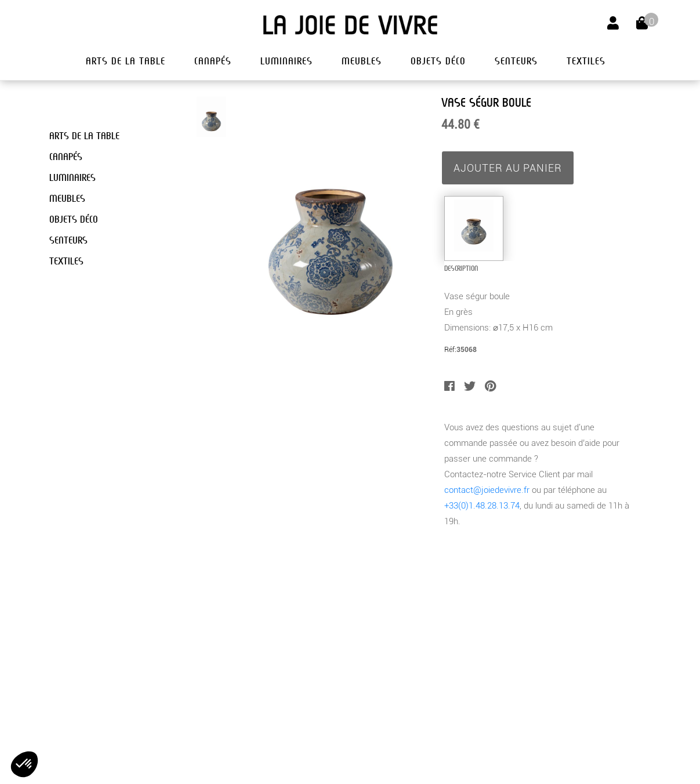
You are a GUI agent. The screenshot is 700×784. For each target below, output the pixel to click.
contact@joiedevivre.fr (487, 490)
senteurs (516, 61)
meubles (362, 61)
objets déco (438, 61)
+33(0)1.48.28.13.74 (482, 506)
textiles (586, 61)
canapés (213, 61)
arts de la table (126, 61)
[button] (24, 764)
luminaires (286, 61)
